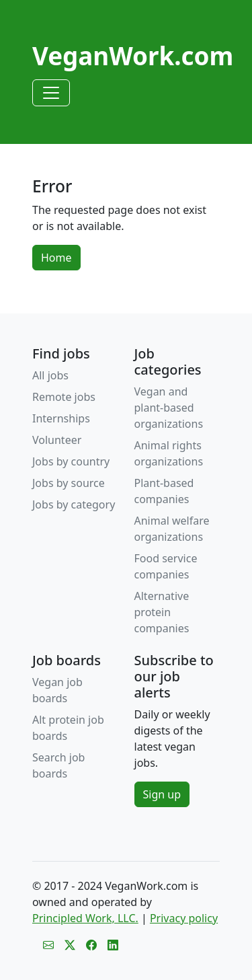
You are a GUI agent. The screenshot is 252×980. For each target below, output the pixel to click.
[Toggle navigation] (51, 93)
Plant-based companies (164, 491)
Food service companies (166, 566)
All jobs (50, 375)
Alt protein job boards (68, 728)
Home (56, 258)
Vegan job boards (57, 690)
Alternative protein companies (162, 612)
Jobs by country (71, 461)
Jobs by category (74, 504)
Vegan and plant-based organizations (169, 408)
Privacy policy (184, 918)
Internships (61, 418)
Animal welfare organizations (172, 529)
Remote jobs (64, 397)
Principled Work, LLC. (85, 918)
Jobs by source (69, 483)
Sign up (162, 794)
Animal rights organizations (169, 453)
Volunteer (57, 440)
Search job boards (58, 765)
